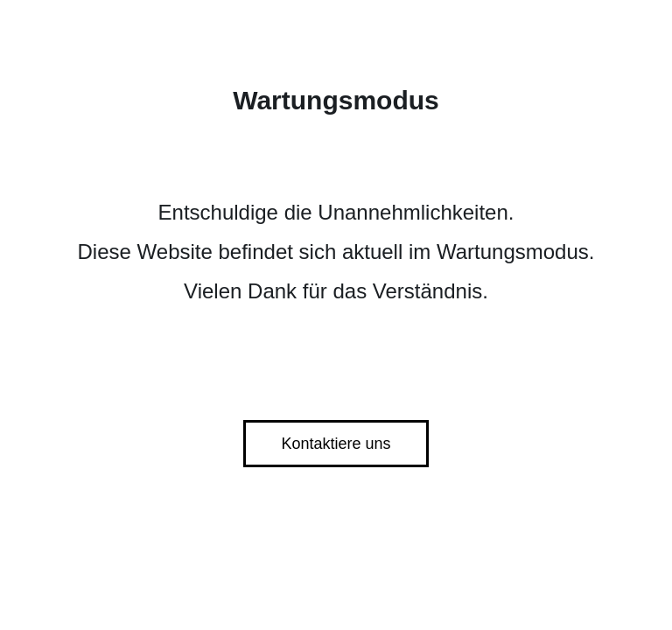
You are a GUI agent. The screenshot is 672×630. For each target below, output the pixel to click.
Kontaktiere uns (336, 444)
